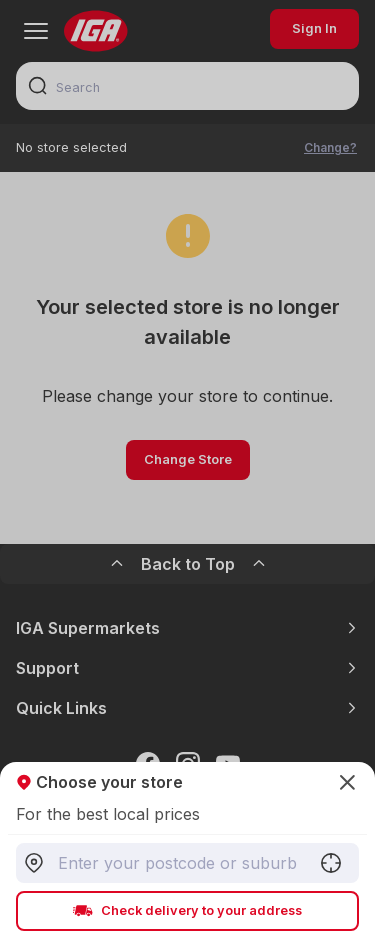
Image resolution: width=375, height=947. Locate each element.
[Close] (187, 473)
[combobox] (187, 863)
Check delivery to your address (187, 911)
